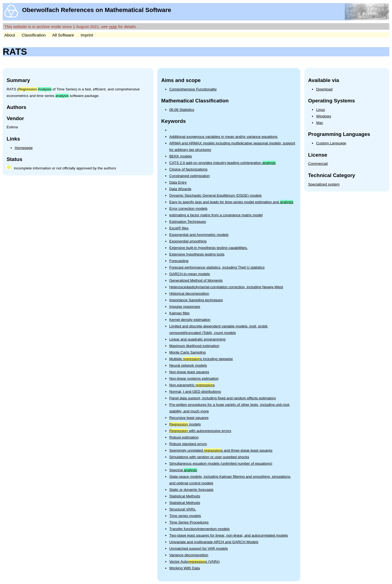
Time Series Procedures (189, 522)
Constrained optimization (190, 176)
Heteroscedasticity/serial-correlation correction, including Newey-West (226, 287)
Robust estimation (184, 437)
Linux (320, 110)
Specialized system (324, 184)
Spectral (183, 470)
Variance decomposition (189, 555)
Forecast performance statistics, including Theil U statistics (217, 267)
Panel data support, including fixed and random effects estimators (223, 398)
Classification (33, 35)
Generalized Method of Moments (196, 280)
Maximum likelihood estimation (194, 346)
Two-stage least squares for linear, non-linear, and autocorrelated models (229, 535)
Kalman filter (180, 313)
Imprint (87, 35)
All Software (63, 35)
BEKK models (181, 156)
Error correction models (188, 209)
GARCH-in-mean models (190, 274)
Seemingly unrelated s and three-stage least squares (221, 450)
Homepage (24, 148)
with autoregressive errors (200, 431)
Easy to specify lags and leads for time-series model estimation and (231, 202)
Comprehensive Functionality (193, 89)
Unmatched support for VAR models (199, 548)
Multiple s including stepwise (201, 359)
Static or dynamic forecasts (191, 490)
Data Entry (178, 182)
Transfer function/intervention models (200, 529)
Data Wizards (180, 189)
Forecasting (179, 261)
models (185, 424)
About (10, 35)
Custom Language (331, 143)
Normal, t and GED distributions (195, 392)
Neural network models (188, 365)
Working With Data (185, 568)
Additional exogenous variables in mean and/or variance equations (223, 137)
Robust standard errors (188, 444)
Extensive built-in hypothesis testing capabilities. (209, 248)
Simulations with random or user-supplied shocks (209, 457)
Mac (320, 123)
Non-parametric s (192, 385)
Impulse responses (185, 307)
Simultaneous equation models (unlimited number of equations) (221, 463)
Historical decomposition (189, 293)
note (113, 27)
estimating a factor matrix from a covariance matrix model (216, 215)
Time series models (185, 516)
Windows (324, 116)
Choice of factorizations (188, 169)
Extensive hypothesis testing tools (197, 254)
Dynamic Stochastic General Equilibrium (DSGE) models (215, 195)
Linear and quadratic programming (197, 339)
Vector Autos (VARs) (195, 562)
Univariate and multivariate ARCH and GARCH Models (214, 542)
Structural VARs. (183, 509)
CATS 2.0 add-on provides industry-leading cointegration (223, 163)
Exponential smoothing (188, 241)
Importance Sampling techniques (196, 300)
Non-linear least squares (189, 372)
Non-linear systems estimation (194, 378)
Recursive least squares (189, 418)
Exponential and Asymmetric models (199, 235)
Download (324, 89)
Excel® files (179, 228)
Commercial (318, 164)
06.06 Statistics (182, 110)
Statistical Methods (185, 496)
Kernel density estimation (190, 320)
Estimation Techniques (188, 222)
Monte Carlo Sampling (188, 352)
